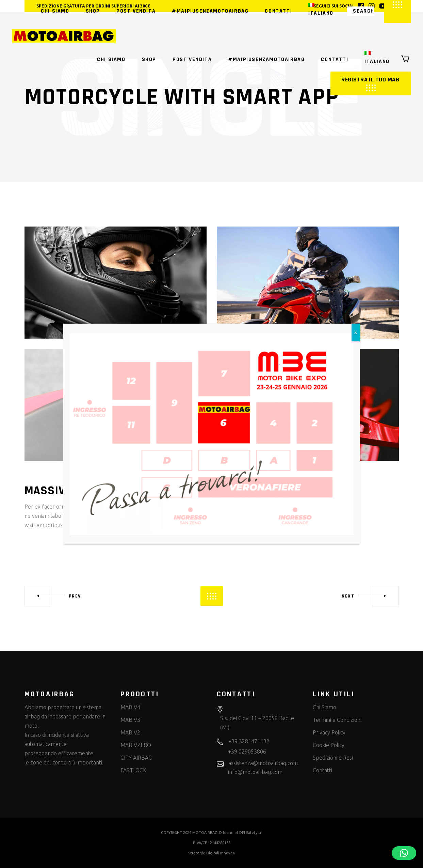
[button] (404, 853)
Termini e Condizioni (337, 720)
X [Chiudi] (356, 332)
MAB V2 (130, 732)
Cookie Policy (329, 745)
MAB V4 (130, 707)
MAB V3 (130, 720)
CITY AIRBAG (136, 758)
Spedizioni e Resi (333, 758)
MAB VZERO (136, 745)
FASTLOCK (133, 770)
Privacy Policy (329, 732)
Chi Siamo (324, 707)
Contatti (322, 770)
